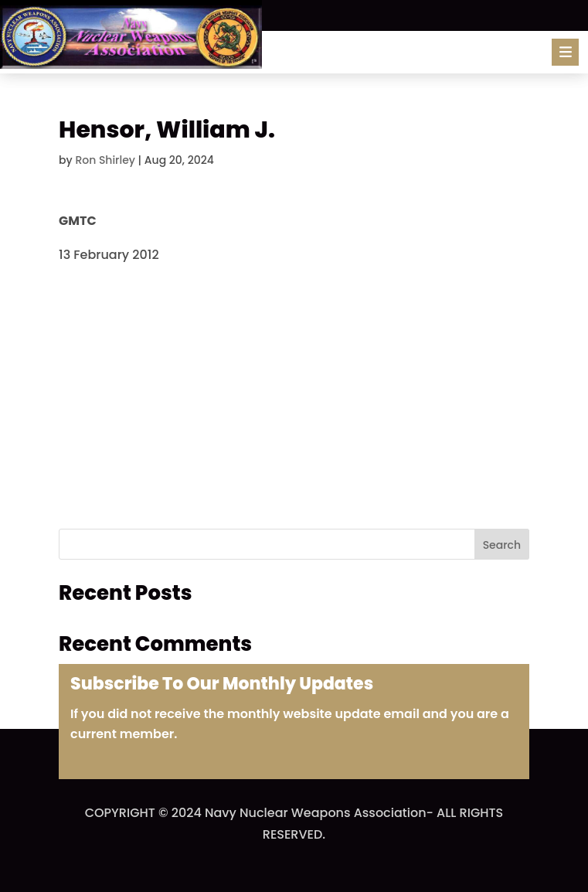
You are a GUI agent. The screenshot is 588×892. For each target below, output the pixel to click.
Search (502, 545)
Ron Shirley (105, 160)
